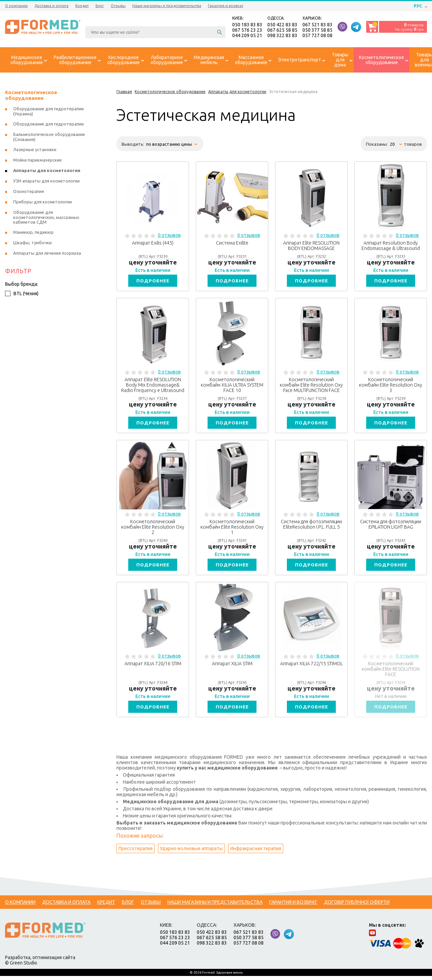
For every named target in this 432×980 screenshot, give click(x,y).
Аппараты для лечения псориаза (47, 254)
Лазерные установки (35, 150)
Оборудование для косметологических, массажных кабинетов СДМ (46, 218)
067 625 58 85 (282, 30)
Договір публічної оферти (357, 906)
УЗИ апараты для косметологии (46, 182)
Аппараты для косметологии (47, 171)
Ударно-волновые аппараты (191, 852)
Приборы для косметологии (43, 203)
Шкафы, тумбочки (32, 244)
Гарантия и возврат (226, 6)
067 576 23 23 (247, 30)
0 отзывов (169, 236)
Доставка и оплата (51, 6)
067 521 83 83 (317, 25)
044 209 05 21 (247, 36)
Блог (100, 6)
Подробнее (153, 282)
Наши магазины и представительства (167, 6)
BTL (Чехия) (22, 295)
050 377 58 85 (317, 30)
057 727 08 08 (317, 36)
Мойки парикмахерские (37, 161)
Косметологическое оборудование (31, 96)
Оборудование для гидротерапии (48, 125)
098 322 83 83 (282, 36)
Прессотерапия (136, 852)
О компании (16, 6)
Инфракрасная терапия (256, 852)
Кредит (82, 6)
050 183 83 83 (247, 25)
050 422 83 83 (282, 25)
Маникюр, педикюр (33, 233)
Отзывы (118, 6)
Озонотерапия (29, 192)
